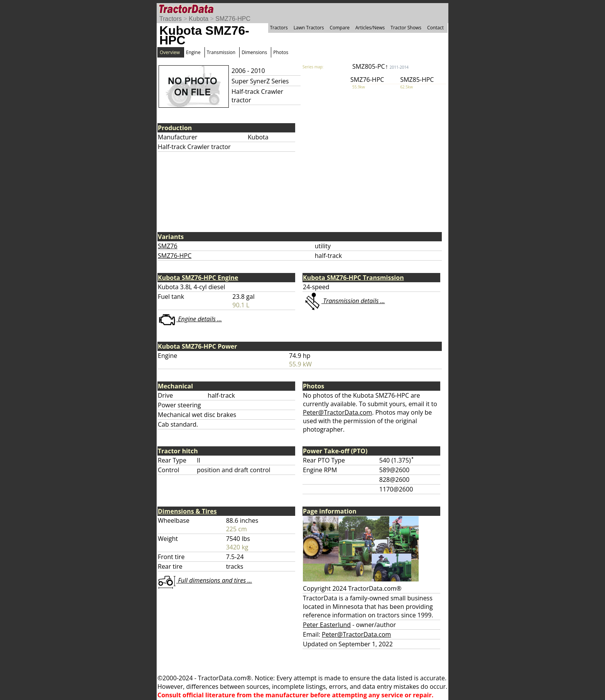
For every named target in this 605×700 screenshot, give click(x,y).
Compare (340, 28)
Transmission (221, 52)
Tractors (171, 19)
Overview (170, 52)
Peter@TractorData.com (337, 412)
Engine (193, 52)
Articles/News (370, 28)
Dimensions (254, 52)
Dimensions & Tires (187, 511)
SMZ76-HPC (233, 19)
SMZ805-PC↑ (380, 66)
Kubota (199, 19)
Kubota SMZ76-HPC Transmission (353, 278)
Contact (435, 28)
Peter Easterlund (327, 625)
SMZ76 (168, 246)
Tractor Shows (406, 28)
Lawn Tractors (309, 28)
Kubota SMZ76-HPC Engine (198, 278)
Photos (281, 52)
